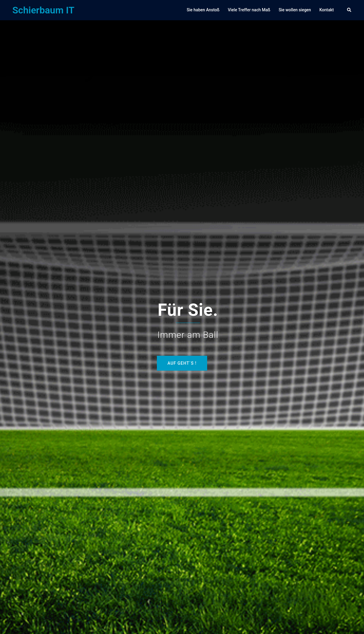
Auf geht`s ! (182, 363)
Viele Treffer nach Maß (249, 10)
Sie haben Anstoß (203, 10)
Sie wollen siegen (295, 10)
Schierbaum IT (43, 10)
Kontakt (327, 10)
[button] (349, 10)
